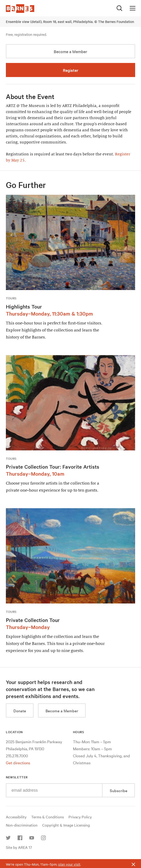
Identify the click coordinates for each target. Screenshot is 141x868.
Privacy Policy (80, 817)
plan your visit (69, 864)
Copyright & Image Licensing (66, 825)
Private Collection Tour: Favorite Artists (53, 467)
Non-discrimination (22, 825)
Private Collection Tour (33, 620)
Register (71, 70)
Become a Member (70, 51)
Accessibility (16, 817)
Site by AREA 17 (19, 847)
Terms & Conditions (48, 817)
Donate (20, 711)
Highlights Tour (24, 306)
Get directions (18, 763)
